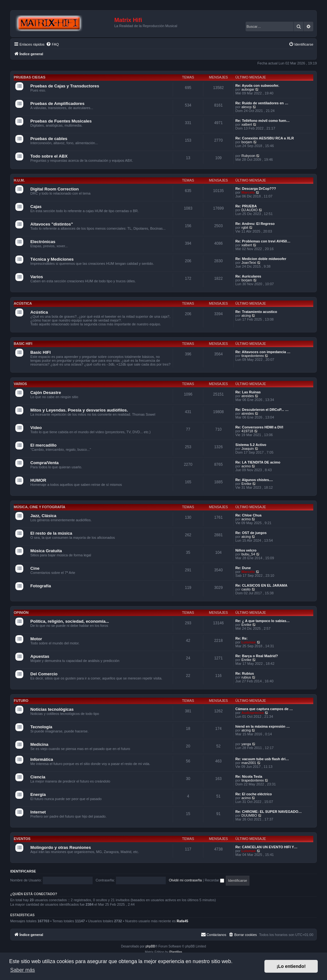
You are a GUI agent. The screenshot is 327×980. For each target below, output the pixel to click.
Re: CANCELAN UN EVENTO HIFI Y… (266, 847)
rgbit (245, 227)
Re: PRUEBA (246, 206)
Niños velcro (246, 550)
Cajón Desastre (46, 393)
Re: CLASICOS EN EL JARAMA (261, 585)
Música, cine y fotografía (39, 507)
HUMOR (38, 480)
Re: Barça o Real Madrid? (257, 656)
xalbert (247, 124)
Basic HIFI (23, 344)
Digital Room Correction (55, 189)
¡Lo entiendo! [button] (291, 966)
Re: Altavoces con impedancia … (263, 352)
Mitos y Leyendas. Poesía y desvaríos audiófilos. (79, 410)
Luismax (249, 642)
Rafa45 (182, 921)
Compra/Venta (45, 463)
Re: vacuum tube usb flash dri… (262, 759)
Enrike (246, 484)
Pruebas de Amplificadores (57, 104)
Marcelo (248, 192)
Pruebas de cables (49, 139)
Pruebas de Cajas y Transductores (65, 86)
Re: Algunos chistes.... (254, 480)
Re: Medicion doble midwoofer (261, 259)
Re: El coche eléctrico (254, 794)
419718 (247, 431)
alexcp (247, 107)
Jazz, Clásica (43, 516)
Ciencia (38, 777)
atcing (246, 316)
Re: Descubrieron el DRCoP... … (262, 410)
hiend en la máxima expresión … (263, 726)
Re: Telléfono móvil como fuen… (262, 121)
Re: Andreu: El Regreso (255, 224)
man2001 (249, 763)
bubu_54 (248, 554)
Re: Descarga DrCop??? (256, 189)
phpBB (150, 946)
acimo (246, 466)
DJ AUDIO (250, 210)
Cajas (36, 207)
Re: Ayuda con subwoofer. (257, 85)
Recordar (214, 880)
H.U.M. (19, 180)
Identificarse (23, 871)
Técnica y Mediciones (52, 259)
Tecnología (41, 727)
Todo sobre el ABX (49, 156)
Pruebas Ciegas (30, 77)
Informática (42, 759)
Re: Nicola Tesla (249, 776)
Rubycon (248, 156)
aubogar (248, 89)
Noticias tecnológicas (52, 709)
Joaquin (248, 449)
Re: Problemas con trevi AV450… (263, 241)
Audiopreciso (253, 713)
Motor (36, 639)
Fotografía (41, 586)
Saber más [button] (23, 970)
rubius (246, 677)
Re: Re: (242, 638)
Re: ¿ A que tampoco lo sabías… (262, 621)
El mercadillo (43, 445)
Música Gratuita (46, 551)
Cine (35, 568)
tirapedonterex (253, 356)
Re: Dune (243, 568)
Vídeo (36, 428)
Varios (37, 277)
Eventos (22, 839)
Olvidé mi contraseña (185, 880)
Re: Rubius (245, 673)
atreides (248, 396)
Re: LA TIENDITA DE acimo (258, 462)
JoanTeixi (249, 263)
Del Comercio (44, 674)
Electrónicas (43, 242)
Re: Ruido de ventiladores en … (262, 103)
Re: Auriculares (248, 276)
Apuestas (40, 656)
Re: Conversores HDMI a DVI (259, 427)
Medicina (39, 744)
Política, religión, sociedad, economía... (70, 621)
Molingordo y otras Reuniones (61, 847)
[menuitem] (52, 44)
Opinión (21, 612)
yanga (246, 744)
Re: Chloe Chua (248, 515)
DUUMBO (249, 815)
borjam (247, 142)
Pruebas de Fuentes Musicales (61, 121)
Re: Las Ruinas (248, 392)
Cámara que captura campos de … (264, 709)
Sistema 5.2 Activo (251, 445)
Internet (38, 812)
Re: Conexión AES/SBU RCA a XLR (265, 138)
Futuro (21, 701)
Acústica (23, 303)
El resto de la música (51, 533)
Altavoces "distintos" (52, 224)
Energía (38, 794)
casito (246, 589)
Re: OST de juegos (251, 533)
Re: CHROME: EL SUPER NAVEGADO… (269, 812)
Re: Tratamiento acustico (256, 312)
